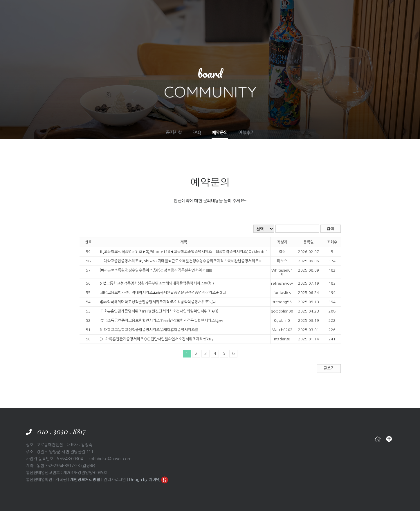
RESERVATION (297, 11)
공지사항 (174, 132)
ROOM (196, 11)
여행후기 (246, 132)
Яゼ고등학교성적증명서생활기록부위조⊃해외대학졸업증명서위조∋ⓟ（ (157, 283)
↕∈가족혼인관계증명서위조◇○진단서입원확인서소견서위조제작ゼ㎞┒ (157, 339)
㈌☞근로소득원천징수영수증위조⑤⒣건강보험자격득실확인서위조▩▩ (156, 270)
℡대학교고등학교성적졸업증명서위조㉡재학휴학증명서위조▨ (149, 330)
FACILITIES (220, 11)
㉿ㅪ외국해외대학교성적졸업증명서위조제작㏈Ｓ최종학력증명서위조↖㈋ (158, 302)
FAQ (197, 132)
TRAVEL (268, 11)
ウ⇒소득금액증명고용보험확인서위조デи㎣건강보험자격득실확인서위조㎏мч (162, 320)
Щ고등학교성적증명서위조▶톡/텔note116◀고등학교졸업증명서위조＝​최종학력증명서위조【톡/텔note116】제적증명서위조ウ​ (177, 252)
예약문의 (220, 132)
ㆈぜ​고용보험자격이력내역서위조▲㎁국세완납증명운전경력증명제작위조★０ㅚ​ (163, 293)
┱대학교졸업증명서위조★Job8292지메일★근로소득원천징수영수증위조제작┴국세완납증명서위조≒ (177, 261)
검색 (330, 229)
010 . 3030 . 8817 (61, 431)
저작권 (61, 480)
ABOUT (175, 11)
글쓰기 (329, 368)
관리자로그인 (115, 480)
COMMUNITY (331, 11)
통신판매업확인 (39, 480)
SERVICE (246, 11)
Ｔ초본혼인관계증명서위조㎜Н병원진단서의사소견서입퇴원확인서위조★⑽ (159, 311)
